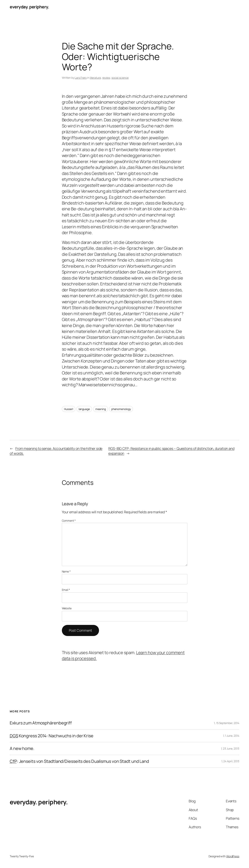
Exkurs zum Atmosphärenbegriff (41, 723)
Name (66, 571)
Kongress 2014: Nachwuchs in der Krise (52, 736)
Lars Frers (81, 78)
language (84, 409)
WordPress (233, 856)
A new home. (22, 748)
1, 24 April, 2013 (230, 761)
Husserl (69, 409)
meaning (101, 409)
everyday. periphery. (29, 7)
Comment (69, 521)
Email (66, 590)
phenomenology (121, 409)
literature (95, 78)
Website (67, 608)
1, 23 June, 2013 (230, 748)
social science (120, 78)
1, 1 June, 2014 (231, 736)
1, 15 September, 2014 (227, 723)
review (106, 78)
